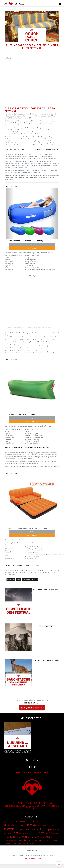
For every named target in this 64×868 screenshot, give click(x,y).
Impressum (41, 858)
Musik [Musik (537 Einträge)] (49, 833)
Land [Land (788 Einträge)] (16, 833)
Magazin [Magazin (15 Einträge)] (21, 833)
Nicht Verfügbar (32, 248)
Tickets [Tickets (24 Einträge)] (35, 841)
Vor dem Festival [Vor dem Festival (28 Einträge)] (22, 843)
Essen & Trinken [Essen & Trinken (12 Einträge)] (51, 826)
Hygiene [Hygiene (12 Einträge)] (57, 829)
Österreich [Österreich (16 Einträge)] (31, 843)
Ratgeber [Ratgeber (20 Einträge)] (35, 837)
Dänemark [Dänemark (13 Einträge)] (22, 826)
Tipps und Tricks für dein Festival (30, 580)
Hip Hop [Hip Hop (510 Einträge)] (45, 829)
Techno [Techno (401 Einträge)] (28, 840)
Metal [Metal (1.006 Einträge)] (41, 833)
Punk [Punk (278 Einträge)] (29, 837)
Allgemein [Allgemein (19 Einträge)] (7, 822)
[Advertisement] (21, 79)
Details (32, 245)
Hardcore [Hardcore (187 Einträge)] (35, 829)
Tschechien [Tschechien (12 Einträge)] (13, 843)
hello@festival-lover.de (32, 708)
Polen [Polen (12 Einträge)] (20, 837)
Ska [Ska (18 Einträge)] (19, 841)
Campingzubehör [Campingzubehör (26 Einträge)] (42, 822)
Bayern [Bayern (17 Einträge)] (26, 822)
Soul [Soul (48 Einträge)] (22, 841)
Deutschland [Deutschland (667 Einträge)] (12, 825)
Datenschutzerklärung (30, 858)
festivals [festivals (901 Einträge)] (9, 829)
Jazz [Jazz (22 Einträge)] (5, 833)
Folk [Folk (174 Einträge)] (16, 829)
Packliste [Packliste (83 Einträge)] (14, 837)
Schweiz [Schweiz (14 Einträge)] (15, 841)
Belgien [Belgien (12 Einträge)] (30, 822)
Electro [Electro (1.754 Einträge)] (30, 825)
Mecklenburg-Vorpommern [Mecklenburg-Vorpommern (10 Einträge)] (31, 833)
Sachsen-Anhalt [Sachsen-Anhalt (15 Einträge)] (8, 841)
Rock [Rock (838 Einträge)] (48, 837)
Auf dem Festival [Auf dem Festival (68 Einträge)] (17, 822)
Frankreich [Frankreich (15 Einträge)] (22, 829)
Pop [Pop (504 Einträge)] (24, 837)
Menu (59, 863)
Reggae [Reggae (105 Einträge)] (41, 837)
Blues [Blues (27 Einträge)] (35, 822)
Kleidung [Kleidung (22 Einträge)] (9, 833)
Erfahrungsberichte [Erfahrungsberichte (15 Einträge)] (41, 826)
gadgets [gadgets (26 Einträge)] (28, 829)
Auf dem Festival (11, 580)
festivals (19, 580)
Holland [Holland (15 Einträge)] (52, 829)
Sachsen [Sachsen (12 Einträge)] (53, 837)
